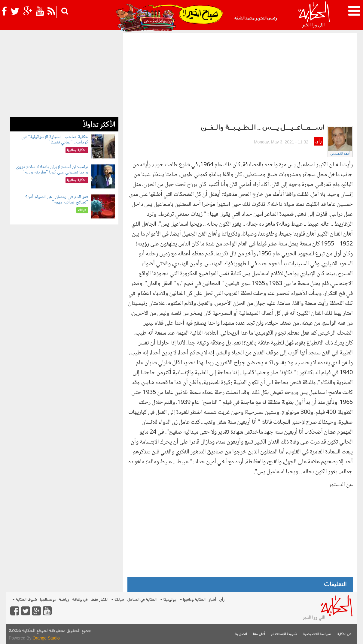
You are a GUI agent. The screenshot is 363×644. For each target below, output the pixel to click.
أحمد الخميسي (340, 154)
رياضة (64, 600)
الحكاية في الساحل (142, 600)
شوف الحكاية (25, 600)
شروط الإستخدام (284, 634)
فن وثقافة (80, 600)
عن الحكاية (344, 634)
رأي (318, 141)
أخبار (212, 600)
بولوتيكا (168, 600)
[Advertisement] (240, 78)
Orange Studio (46, 638)
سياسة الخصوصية (317, 634)
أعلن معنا (259, 634)
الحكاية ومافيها (193, 600)
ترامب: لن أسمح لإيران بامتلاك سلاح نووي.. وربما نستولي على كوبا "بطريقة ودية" (51, 170)
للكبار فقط (99, 600)
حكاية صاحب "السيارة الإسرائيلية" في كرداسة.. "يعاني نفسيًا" (55, 140)
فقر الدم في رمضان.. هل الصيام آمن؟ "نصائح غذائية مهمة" (57, 200)
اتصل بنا (241, 634)
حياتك (118, 600)
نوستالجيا (48, 600)
